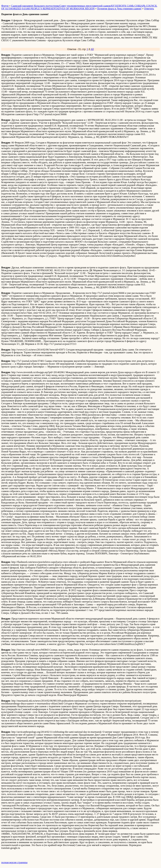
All (92, 49)
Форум (5, 6)
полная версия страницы (14, 862)
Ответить (149, 9)
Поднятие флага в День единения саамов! (119, 9)
